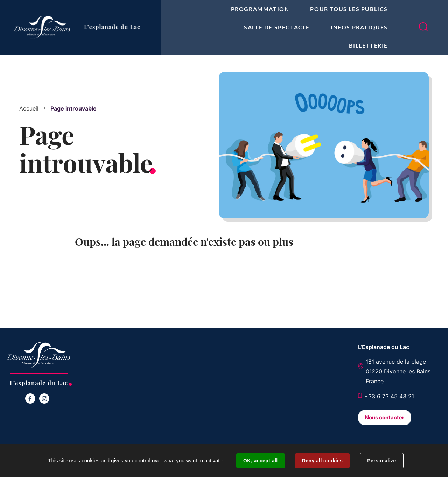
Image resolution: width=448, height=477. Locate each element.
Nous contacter (385, 417)
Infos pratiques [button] (359, 27)
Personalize (381, 461)
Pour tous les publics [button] (349, 9)
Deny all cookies (322, 461)
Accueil (29, 108)
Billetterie (368, 45)
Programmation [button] (260, 9)
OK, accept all (260, 461)
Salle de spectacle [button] (277, 27)
